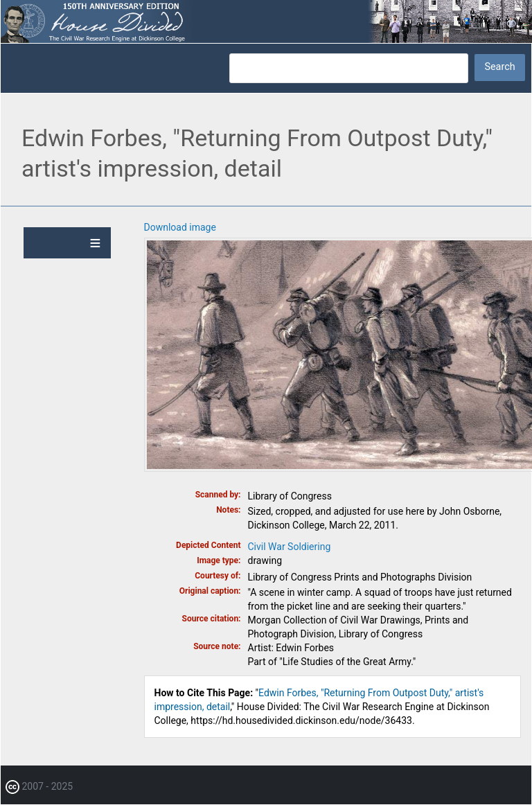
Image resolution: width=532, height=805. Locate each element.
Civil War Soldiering (290, 547)
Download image (180, 227)
